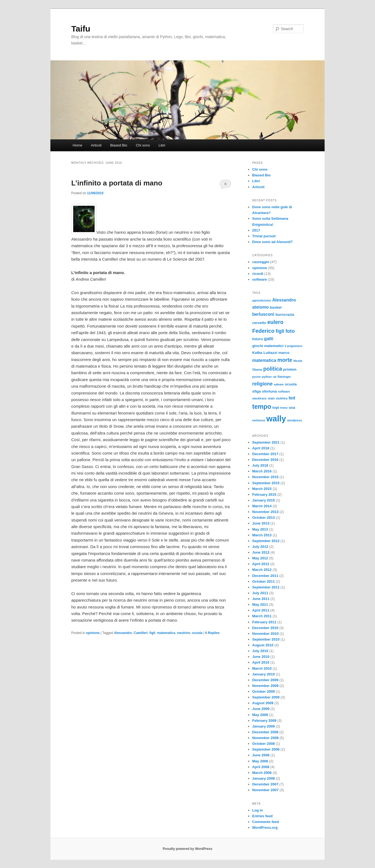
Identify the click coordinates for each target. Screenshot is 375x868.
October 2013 (263, 518)
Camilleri (141, 633)
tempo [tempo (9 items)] (262, 407)
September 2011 (266, 587)
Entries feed (262, 816)
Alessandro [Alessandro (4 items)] (284, 300)
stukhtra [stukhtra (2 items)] (282, 398)
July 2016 (260, 465)
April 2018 (261, 448)
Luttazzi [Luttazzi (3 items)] (270, 353)
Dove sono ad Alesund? (272, 242)
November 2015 (265, 477)
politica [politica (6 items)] (272, 369)
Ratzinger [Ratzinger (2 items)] (284, 377)
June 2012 (261, 552)
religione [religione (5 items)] (262, 384)
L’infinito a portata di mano (117, 183)
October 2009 (263, 691)
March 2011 (262, 616)
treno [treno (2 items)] (284, 408)
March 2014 (262, 506)
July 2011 (260, 593)
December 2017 (265, 454)
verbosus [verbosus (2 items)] (259, 420)
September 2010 (266, 639)
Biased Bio (119, 145)
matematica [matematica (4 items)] (264, 360)
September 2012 (266, 541)
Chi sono (143, 145)
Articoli (96, 145)
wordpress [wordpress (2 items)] (294, 420)
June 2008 (261, 755)
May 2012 (260, 558)
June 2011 (261, 599)
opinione (93, 633)
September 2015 (266, 483)
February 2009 (264, 721)
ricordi (258, 274)
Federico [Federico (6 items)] (263, 331)
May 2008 (260, 761)
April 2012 (261, 564)
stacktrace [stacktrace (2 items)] (259, 398)
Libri (162, 145)
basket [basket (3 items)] (276, 307)
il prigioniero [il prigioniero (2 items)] (293, 346)
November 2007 (265, 790)
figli (152, 633)
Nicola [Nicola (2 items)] (298, 361)
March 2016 (262, 471)
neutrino (184, 633)
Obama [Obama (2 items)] (257, 370)
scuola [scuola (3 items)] (291, 384)
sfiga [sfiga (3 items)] (257, 391)
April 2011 (261, 610)
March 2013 (262, 535)
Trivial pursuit (264, 236)
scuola (197, 633)
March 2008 (262, 773)
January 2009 (263, 726)
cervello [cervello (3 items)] (259, 323)
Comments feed (266, 822)
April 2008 (261, 767)
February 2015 (264, 494)
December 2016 (265, 460)
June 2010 (261, 657)
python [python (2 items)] (267, 377)
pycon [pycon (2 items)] (256, 377)
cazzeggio (261, 262)
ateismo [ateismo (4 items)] (260, 307)
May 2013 (260, 529)
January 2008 (263, 778)
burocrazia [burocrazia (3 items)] (285, 315)
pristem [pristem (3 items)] (290, 369)
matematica (166, 633)
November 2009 (265, 686)
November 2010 (265, 634)
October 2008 (263, 744)
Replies (212, 633)
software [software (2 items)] (284, 391)
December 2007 (265, 784)
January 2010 (263, 674)
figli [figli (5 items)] (280, 331)
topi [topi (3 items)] (276, 408)
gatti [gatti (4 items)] (269, 339)
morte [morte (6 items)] (285, 360)
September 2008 (266, 749)
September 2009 (266, 697)
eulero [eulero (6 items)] (275, 322)
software (259, 279)
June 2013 (261, 523)
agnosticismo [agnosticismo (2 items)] (262, 300)
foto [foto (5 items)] (290, 331)
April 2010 (261, 662)
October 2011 (263, 581)
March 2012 (262, 570)
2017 (256, 230)
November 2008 (265, 738)
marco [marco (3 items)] (284, 353)
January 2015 (263, 500)
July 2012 (260, 547)
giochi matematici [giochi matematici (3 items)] (268, 346)
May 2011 (260, 604)
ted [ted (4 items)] (292, 398)
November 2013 (265, 512)
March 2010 (262, 668)
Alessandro (123, 633)
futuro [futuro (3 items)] (258, 339)
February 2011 (264, 622)
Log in (258, 810)
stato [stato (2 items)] (271, 398)
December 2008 (265, 732)
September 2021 (266, 442)
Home (77, 145)
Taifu (81, 29)
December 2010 (265, 628)
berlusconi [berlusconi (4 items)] (263, 314)
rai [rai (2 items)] (275, 377)
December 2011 (265, 576)
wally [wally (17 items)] (276, 418)
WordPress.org (265, 828)
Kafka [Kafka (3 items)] (257, 353)
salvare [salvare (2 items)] (279, 384)
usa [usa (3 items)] (292, 408)
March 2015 (262, 489)
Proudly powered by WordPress (187, 849)
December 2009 (265, 680)
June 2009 (261, 709)
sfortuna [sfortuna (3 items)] (269, 391)
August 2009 (263, 703)
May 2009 (260, 715)
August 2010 (263, 645)
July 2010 (260, 651)
